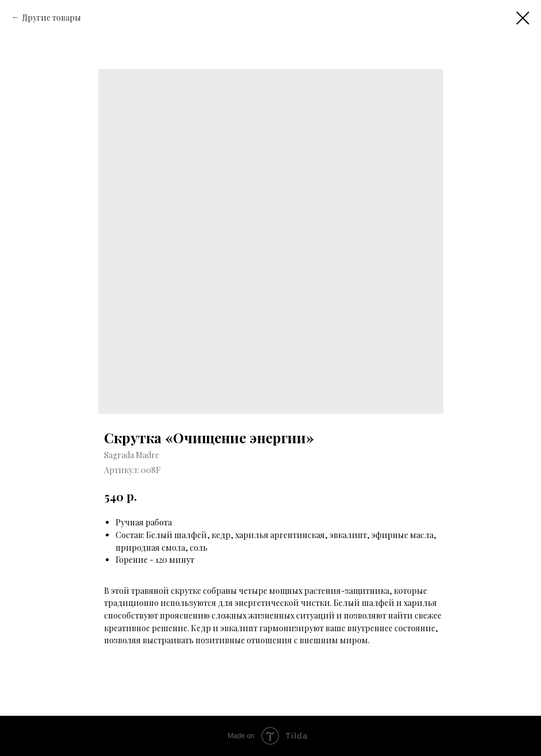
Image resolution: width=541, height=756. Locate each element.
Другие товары (51, 18)
